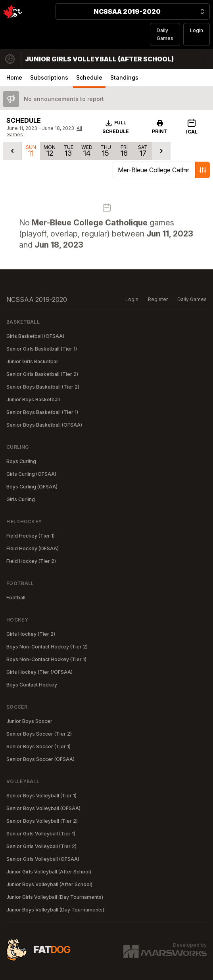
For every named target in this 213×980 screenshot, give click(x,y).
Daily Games (165, 34)
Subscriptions (49, 77)
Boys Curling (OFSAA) (32, 487)
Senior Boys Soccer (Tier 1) (38, 746)
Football (16, 598)
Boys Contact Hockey (32, 685)
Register (158, 299)
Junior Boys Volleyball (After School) (49, 884)
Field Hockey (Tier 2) (31, 561)
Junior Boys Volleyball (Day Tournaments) (55, 910)
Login (197, 30)
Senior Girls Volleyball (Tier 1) (41, 834)
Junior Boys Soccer (29, 721)
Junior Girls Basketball (33, 361)
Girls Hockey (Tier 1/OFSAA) (39, 672)
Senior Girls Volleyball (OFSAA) (43, 859)
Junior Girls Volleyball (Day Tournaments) (55, 897)
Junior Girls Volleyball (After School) (49, 872)
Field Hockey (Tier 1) (31, 536)
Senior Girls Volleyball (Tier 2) (41, 846)
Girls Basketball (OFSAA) (35, 336)
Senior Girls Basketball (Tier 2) (42, 374)
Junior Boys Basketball (33, 399)
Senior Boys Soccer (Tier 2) (39, 734)
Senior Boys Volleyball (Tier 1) (41, 796)
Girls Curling (21, 499)
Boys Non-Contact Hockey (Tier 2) (47, 647)
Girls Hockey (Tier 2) (31, 634)
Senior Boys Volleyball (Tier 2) (42, 821)
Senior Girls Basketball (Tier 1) (42, 349)
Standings (124, 77)
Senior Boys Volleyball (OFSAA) (43, 808)
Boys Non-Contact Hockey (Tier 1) (46, 659)
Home (14, 77)
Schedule (89, 77)
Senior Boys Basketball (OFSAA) (44, 425)
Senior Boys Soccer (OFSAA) (40, 759)
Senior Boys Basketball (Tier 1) (42, 412)
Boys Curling (21, 461)
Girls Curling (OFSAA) (31, 474)
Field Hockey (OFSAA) (33, 548)
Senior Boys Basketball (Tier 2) (43, 387)
